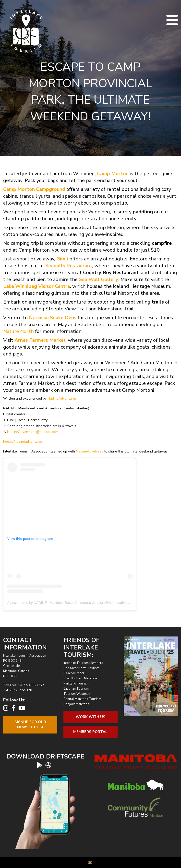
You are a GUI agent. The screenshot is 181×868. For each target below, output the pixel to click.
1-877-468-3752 (31, 685)
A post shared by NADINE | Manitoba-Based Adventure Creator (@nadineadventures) (72, 603)
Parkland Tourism (76, 684)
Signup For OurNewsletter (30, 725)
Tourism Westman (77, 694)
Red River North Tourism (81, 668)
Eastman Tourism (76, 689)
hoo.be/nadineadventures (23, 442)
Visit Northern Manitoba (80, 678)
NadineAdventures (62, 398)
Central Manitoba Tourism (82, 699)
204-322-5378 (21, 690)
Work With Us (90, 717)
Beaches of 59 (74, 673)
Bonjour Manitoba (76, 704)
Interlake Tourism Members (83, 663)
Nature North (18, 331)
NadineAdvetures (90, 451)
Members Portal (90, 732)
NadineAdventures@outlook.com (33, 432)
